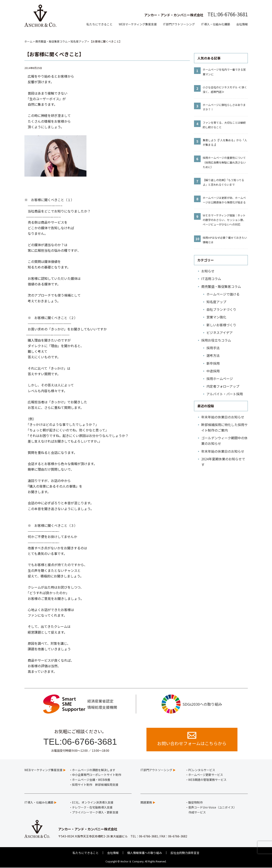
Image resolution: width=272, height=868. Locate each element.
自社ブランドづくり (221, 309)
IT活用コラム (211, 279)
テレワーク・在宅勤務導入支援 (92, 807)
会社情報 (242, 24)
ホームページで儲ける (223, 294)
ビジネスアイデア (220, 332)
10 (197, 239)
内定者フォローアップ (223, 386)
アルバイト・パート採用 (225, 394)
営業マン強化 (216, 317)
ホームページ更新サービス (206, 775)
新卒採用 (213, 363)
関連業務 (146, 803)
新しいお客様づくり (221, 325)
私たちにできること (99, 24)
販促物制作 (195, 803)
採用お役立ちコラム (216, 340)
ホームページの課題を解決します (94, 770)
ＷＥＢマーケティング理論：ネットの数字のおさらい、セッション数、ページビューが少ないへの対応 (224, 220)
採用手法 (213, 348)
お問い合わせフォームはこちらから (192, 739)
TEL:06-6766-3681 (228, 14)
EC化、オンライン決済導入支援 (93, 803)
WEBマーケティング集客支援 (138, 24)
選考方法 (213, 355)
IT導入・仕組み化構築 (216, 24)
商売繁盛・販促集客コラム (221, 286)
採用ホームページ (220, 379)
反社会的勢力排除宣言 (185, 853)
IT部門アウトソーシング (179, 24)
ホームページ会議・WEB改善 (91, 780)
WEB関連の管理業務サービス (207, 780)
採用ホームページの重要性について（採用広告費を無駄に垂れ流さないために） (224, 162)
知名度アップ (216, 302)
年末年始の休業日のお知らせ (223, 417)
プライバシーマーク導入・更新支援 (95, 812)
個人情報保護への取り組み (145, 853)
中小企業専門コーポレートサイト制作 (97, 775)
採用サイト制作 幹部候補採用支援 (95, 785)
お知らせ (208, 271)
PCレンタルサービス (202, 770)
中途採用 (213, 371)
